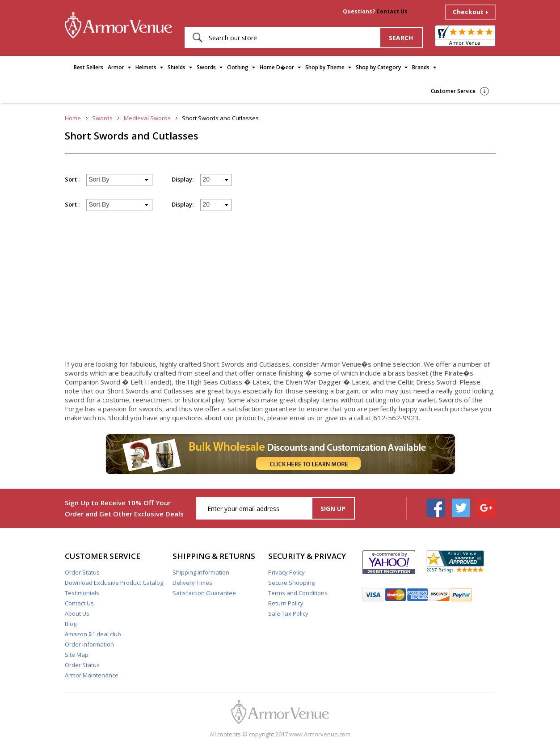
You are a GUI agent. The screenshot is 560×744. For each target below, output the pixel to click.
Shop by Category (378, 67)
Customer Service (453, 91)
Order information (89, 644)
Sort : (72, 180)
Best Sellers (88, 67)
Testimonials (82, 593)
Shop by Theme (325, 67)
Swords (206, 67)
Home (73, 118)
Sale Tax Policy (288, 613)
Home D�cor (277, 67)
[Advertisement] (280, 289)
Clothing (238, 67)
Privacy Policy (286, 572)
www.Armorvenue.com (320, 734)
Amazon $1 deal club (93, 634)
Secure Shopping (291, 583)
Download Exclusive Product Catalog (114, 583)
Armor (116, 67)
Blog (71, 624)
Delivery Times (192, 583)
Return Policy (286, 603)
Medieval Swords (147, 118)
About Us (77, 613)
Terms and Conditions (298, 593)
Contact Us (392, 11)
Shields (177, 67)
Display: (183, 180)
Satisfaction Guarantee (204, 593)
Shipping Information (201, 572)
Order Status (82, 572)
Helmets (146, 67)
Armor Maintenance (92, 675)
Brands (421, 67)
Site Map (77, 655)
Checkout (468, 12)
